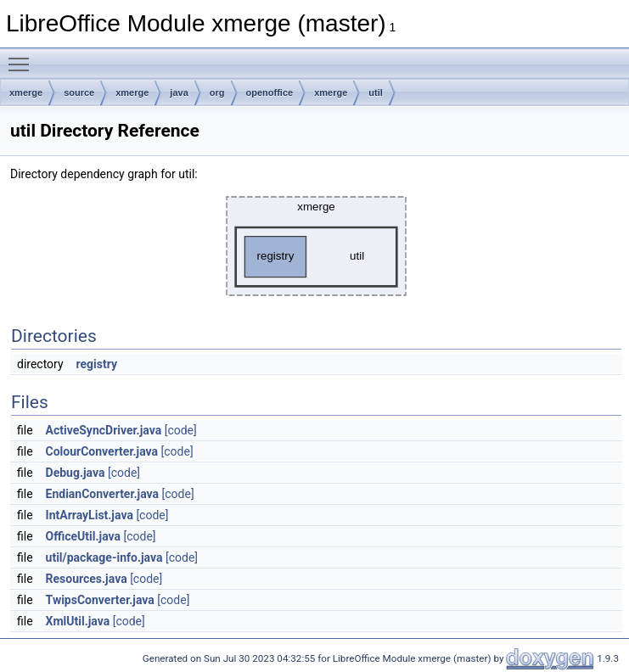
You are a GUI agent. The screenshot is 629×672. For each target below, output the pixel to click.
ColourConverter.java (102, 451)
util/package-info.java (104, 557)
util (376, 92)
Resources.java (87, 579)
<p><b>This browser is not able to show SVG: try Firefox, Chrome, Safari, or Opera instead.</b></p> (316, 246)
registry (97, 364)
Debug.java (76, 473)
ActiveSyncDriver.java (104, 430)
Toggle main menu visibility (23, 57)
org (217, 92)
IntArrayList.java (90, 515)
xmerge (26, 92)
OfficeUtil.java (83, 536)
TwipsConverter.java (100, 600)
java (179, 92)
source (79, 92)
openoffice (270, 92)
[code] (181, 430)
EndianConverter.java (103, 494)
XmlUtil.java (78, 621)
